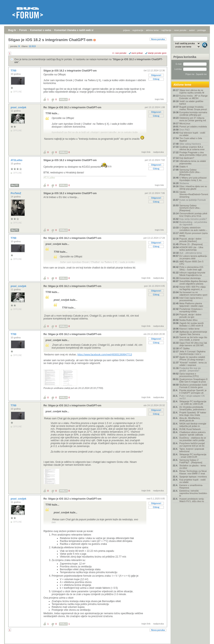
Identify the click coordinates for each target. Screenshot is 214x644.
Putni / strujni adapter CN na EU (192, 397)
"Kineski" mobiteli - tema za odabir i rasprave (193, 364)
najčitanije (166, 30)
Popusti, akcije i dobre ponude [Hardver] (190, 240)
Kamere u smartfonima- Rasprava (191, 486)
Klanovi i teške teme (189, 329)
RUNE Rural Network (190, 429)
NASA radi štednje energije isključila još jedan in (193, 425)
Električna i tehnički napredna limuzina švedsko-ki (193, 493)
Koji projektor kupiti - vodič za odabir (192, 481)
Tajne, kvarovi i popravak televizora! (192, 450)
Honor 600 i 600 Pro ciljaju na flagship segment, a (193, 288)
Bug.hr (12, 30)
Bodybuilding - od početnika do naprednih (193, 223)
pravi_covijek (19, 107)
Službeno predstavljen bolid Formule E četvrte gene (193, 386)
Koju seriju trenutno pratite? (193, 219)
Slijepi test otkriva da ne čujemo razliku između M (192, 91)
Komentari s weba (41, 30)
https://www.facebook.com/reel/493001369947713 (105, 355)
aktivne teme (152, 30)
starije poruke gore (157, 53)
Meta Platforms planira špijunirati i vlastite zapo (191, 305)
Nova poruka (158, 39)
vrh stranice (203, 638)
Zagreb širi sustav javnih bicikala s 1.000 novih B (192, 324)
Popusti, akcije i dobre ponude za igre (190, 316)
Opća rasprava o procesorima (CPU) (189, 375)
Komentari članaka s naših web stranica (78, 30)
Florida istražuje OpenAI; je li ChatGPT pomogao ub (193, 392)
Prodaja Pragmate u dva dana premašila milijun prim (193, 154)
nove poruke (180, 30)
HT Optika (184, 348)
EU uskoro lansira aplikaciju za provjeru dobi (193, 257)
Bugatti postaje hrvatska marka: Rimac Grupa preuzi (193, 108)
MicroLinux (185, 123)
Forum (23, 30)
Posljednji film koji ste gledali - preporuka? (190, 369)
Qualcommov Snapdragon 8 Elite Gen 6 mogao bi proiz (193, 380)
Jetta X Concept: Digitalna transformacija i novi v (192, 353)
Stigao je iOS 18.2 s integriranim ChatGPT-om (70, 71)
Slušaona (184, 183)
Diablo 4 (183, 167)
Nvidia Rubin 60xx (188, 320)
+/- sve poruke (119, 53)
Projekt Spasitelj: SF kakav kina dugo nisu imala (193, 414)
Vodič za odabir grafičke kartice (191, 103)
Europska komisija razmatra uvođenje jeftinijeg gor (193, 114)
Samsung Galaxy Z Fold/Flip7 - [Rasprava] (191, 461)
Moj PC (15, 185)
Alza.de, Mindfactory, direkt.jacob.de (190, 419)
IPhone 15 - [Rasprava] (191, 244)
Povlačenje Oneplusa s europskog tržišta (191, 310)
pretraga (202, 30)
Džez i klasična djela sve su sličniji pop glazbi (193, 188)
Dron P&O (184, 130)
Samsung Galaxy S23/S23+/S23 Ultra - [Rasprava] (190, 208)
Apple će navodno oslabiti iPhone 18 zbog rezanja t (192, 358)
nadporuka (158, 152)
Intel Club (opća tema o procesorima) (191, 299)
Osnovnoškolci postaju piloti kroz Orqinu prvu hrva (193, 215)
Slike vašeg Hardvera (190, 144)
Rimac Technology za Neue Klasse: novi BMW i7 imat (193, 472)
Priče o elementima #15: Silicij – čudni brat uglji (192, 268)
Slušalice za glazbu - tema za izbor (192, 467)
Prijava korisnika (185, 57)
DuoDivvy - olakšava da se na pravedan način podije (193, 439)
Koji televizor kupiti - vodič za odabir (192, 134)
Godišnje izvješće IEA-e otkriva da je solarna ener (192, 148)
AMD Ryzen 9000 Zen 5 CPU (191, 263)
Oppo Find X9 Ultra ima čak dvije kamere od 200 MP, (193, 344)
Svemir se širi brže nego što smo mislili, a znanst (193, 339)
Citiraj (156, 79)
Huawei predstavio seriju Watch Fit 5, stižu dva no (192, 500)
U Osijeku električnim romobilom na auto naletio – (193, 229)
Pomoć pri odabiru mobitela (193, 127)
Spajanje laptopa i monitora (193, 477)
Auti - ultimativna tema (191, 253)
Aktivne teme (182, 85)
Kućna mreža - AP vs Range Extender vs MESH (194, 97)
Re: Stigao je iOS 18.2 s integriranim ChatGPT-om (72, 107)
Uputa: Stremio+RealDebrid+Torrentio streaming (194, 194)
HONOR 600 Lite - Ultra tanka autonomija (191, 249)
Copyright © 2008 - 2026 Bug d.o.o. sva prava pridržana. (107, 643)
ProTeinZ (16, 193)
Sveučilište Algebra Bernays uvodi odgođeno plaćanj (193, 282)
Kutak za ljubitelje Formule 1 (193, 201)
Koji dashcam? (187, 158)
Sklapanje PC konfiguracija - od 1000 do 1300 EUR (193, 403)
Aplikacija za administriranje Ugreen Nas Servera (193, 333)
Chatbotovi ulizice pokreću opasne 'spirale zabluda (192, 433)
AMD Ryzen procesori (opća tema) (194, 234)
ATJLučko (17, 160)
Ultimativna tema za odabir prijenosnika (193, 162)
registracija (138, 30)
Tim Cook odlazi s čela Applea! (191, 139)
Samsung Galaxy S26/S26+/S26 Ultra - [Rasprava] (190, 172)
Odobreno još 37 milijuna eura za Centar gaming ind (193, 119)
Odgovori (156, 75)
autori (192, 30)
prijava (126, 30)
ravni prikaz (137, 53)
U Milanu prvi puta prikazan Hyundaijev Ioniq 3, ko (193, 179)
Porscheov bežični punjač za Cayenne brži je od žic (192, 445)
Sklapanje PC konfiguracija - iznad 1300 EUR (193, 456)
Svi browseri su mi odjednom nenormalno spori (193, 294)
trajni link (159, 99)
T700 (14, 71)
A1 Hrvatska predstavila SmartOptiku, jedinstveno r (193, 408)
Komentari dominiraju (190, 278)
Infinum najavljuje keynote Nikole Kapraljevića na (192, 274)
